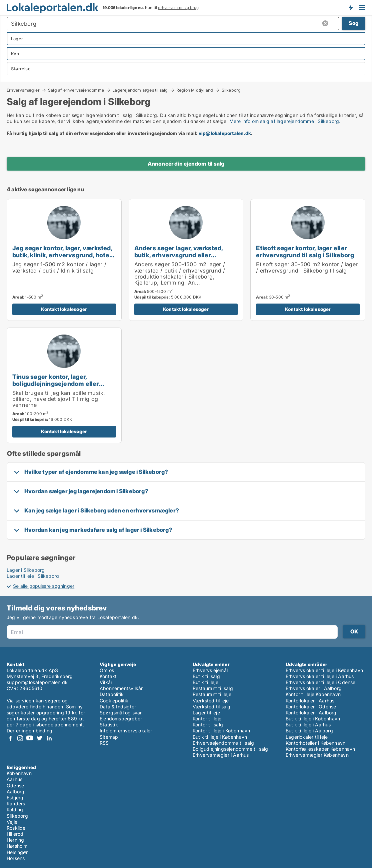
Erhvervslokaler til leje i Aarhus (320, 676)
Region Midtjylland (195, 90)
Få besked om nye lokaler (350, 8)
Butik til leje (205, 682)
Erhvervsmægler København (317, 755)
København (19, 773)
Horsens (16, 858)
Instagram (20, 738)
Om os (107, 670)
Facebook (10, 738)
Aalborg (15, 792)
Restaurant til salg (213, 688)
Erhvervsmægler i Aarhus (221, 755)
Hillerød (15, 834)
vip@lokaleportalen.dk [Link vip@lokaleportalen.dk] (225, 133)
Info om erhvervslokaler (126, 731)
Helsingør (17, 852)
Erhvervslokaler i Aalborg (314, 688)
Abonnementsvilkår (121, 688)
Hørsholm (17, 846)
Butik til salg (206, 676)
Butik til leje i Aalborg (309, 731)
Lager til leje (206, 713)
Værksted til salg (211, 707)
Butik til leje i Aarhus (308, 725)
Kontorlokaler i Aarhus (310, 701)
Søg (354, 23)
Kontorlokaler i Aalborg (311, 713)
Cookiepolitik (114, 701)
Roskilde (16, 828)
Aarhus (14, 779)
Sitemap (109, 737)
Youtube (30, 738)
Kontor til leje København (313, 694)
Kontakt (108, 676)
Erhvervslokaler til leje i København (324, 670)
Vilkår (106, 682)
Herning (15, 840)
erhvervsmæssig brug (178, 8)
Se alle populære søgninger (44, 586)
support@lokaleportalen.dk (37, 682)
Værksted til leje (211, 701)
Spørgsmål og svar (121, 713)
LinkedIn (49, 738)
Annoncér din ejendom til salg (186, 164)
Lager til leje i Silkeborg (33, 576)
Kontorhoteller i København (315, 743)
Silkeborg (231, 90)
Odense (15, 786)
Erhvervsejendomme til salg (223, 743)
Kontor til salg (208, 725)
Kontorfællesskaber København (320, 749)
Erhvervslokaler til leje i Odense (321, 682)
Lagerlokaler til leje (307, 737)
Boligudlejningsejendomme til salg (230, 749)
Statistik (109, 725)
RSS (104, 743)
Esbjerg (15, 798)
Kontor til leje (207, 719)
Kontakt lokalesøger (64, 309)
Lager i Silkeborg (26, 570)
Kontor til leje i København (221, 731)
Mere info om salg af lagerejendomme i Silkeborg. (285, 121)
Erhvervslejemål (210, 670)
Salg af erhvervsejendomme (76, 90)
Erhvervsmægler (23, 90)
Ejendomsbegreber (121, 719)
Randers (16, 804)
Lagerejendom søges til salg (140, 90)
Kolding (15, 810)
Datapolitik (112, 694)
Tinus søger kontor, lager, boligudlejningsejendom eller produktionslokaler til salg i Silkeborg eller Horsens (56, 387)
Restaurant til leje (212, 694)
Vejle (12, 822)
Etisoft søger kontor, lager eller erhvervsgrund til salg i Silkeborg (305, 251)
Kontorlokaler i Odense (311, 707)
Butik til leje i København (220, 737)
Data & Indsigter (118, 707)
